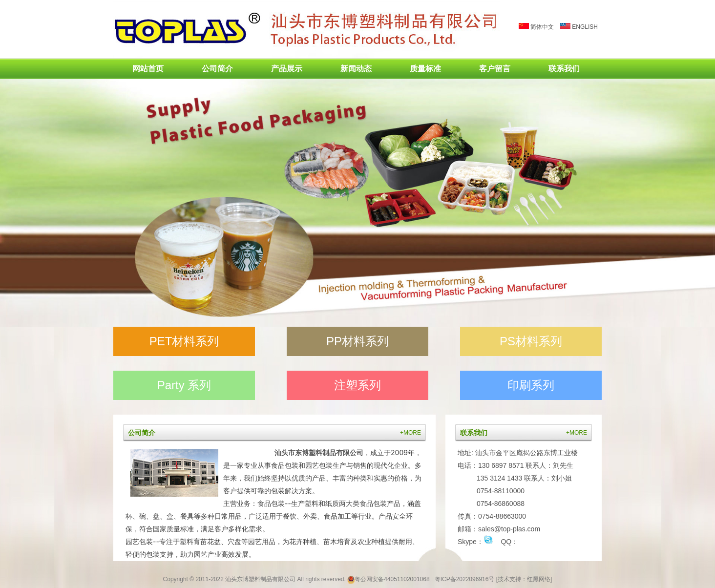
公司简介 (217, 69)
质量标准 (425, 69)
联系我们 (564, 69)
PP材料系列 (357, 341)
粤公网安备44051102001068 (392, 579)
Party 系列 (184, 385)
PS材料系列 (531, 341)
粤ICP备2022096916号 (465, 579)
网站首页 (148, 69)
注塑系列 (357, 385)
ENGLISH (579, 27)
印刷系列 (531, 385)
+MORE (410, 433)
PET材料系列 (184, 341)
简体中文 (536, 27)
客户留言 (495, 69)
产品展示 (287, 69)
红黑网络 (539, 579)
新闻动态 (356, 69)
